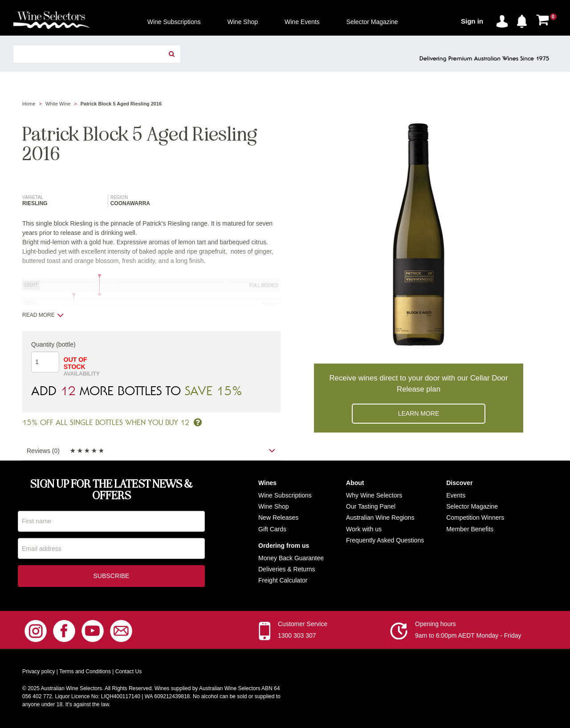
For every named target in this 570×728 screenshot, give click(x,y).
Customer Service (303, 626)
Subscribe (112, 578)
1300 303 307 (297, 637)
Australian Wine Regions (380, 518)
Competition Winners (475, 518)
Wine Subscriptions (285, 495)
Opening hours (436, 626)
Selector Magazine (472, 506)
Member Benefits (470, 529)
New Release (277, 518)
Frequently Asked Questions (385, 540)
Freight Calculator (283, 580)
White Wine (58, 104)
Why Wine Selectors (374, 495)
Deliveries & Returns (287, 569)
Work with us (364, 529)
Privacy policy (39, 673)
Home (29, 104)
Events (456, 495)
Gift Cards (272, 529)
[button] (524, 20)
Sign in (472, 21)
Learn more (419, 413)
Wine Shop (273, 506)
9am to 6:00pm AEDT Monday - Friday (468, 637)
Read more (43, 315)
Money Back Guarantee (291, 558)
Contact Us (128, 673)
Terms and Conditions (85, 673)
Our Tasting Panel (371, 506)
